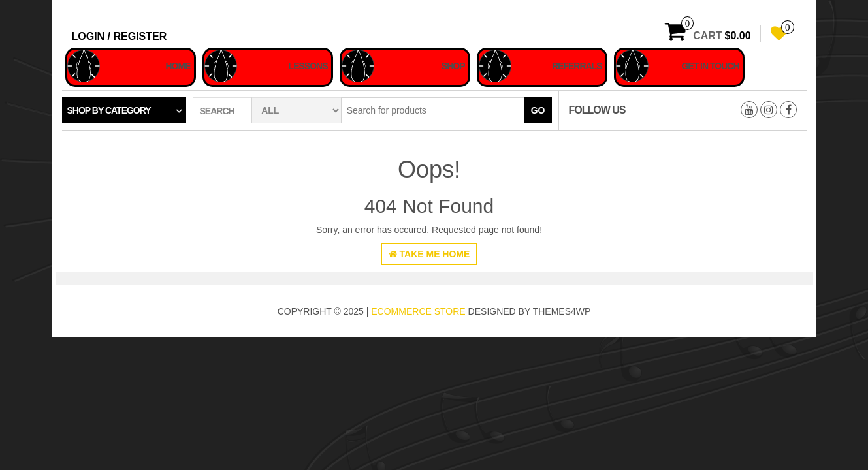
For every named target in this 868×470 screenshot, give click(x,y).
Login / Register (120, 36)
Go (538, 110)
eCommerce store (418, 311)
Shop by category (109, 110)
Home (178, 66)
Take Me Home (429, 254)
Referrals (577, 66)
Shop (453, 66)
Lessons (308, 66)
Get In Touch (710, 66)
